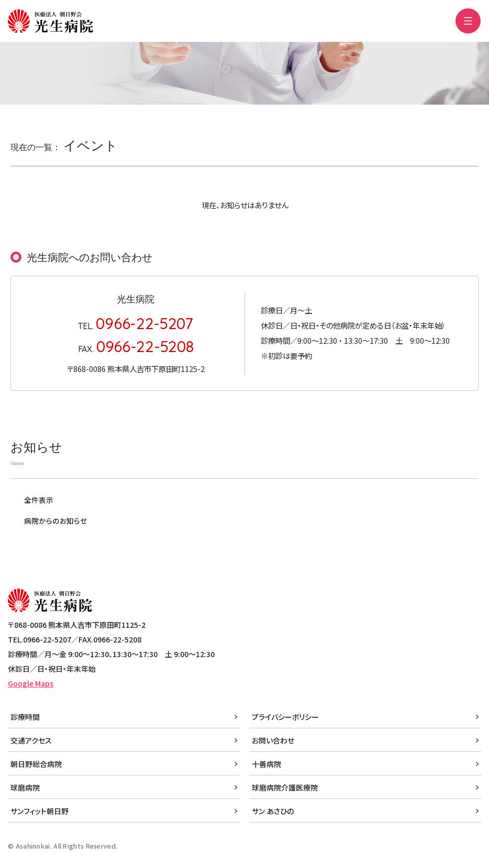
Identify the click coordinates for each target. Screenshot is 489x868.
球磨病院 (25, 787)
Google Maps (31, 683)
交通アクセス (31, 740)
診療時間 (25, 717)
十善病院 (266, 764)
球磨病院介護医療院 (285, 787)
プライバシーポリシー (285, 717)
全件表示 (39, 500)
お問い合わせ (273, 740)
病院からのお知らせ (55, 521)
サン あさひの (273, 811)
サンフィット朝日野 (40, 811)
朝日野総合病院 (36, 764)
